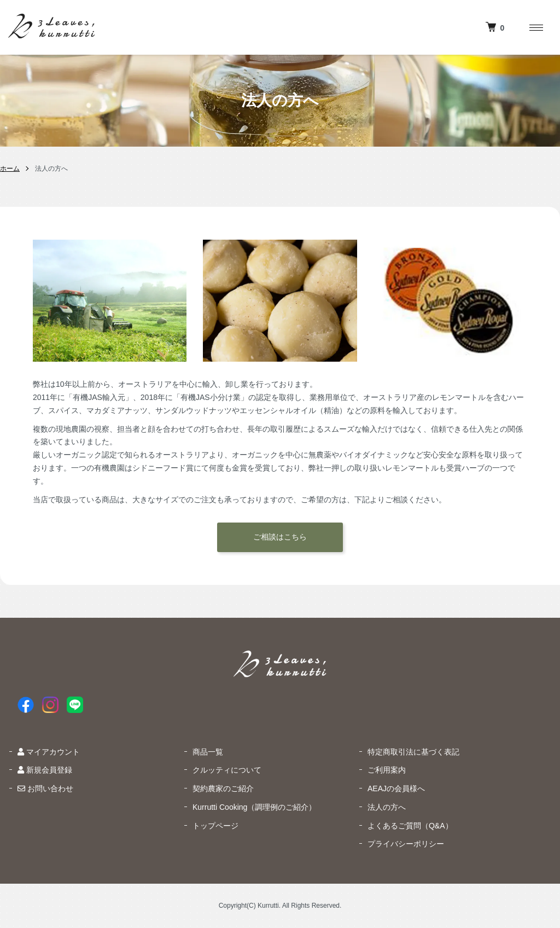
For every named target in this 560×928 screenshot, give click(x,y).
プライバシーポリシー (406, 844)
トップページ (215, 826)
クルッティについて (227, 770)
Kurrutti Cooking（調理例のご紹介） (254, 807)
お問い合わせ (45, 788)
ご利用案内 (387, 770)
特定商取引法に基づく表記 (413, 752)
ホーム (10, 169)
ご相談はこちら (280, 537)
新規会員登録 (45, 770)
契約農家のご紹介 (223, 788)
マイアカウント (49, 752)
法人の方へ (387, 807)
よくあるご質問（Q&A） (410, 826)
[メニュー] (535, 27)
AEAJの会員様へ (396, 788)
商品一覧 (208, 752)
